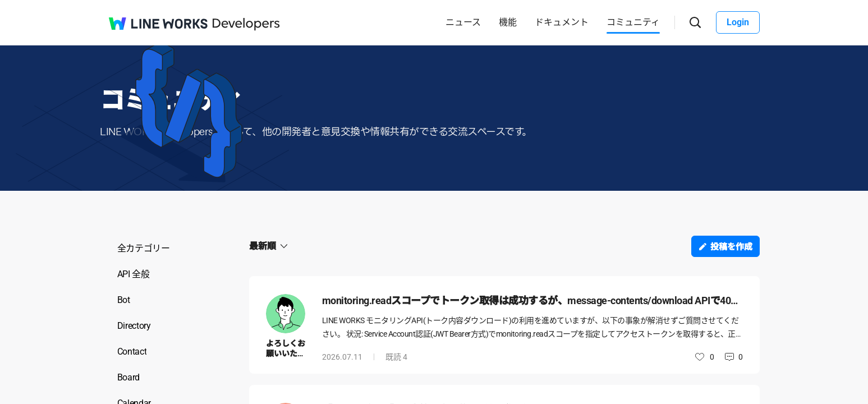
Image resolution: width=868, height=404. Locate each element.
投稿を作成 (731, 247)
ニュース (463, 22)
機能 (508, 22)
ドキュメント (562, 22)
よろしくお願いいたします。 (286, 353)
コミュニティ (633, 22)
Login (738, 22)
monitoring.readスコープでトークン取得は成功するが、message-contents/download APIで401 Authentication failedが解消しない (532, 300)
